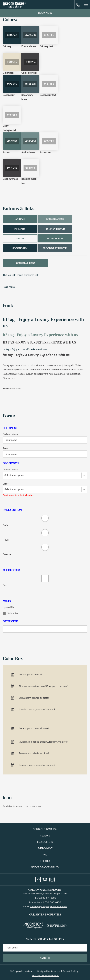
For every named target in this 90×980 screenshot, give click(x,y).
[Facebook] (38, 879)
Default (7, 525)
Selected (8, 554)
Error (6, 448)
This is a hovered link (27, 275)
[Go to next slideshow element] (66, 926)
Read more (9, 287)
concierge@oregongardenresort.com (48, 907)
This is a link (9, 275)
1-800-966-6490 (52, 902)
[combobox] (45, 475)
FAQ (45, 855)
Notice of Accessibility (45, 867)
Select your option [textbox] (14, 475)
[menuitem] (45, 829)
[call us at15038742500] (78, 4)
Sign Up (45, 958)
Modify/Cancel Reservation (46, 976)
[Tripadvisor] (45, 879)
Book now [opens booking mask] (45, 13)
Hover (6, 540)
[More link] (86, 4)
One (5, 586)
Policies (45, 861)
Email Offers (45, 842)
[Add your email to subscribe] (45, 948)
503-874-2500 (49, 898)
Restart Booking (71, 971)
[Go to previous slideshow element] (24, 926)
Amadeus (55, 971)
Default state (10, 434)
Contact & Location (45, 829)
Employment (45, 848)
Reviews (45, 836)
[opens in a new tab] (34, 925)
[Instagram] (52, 879)
